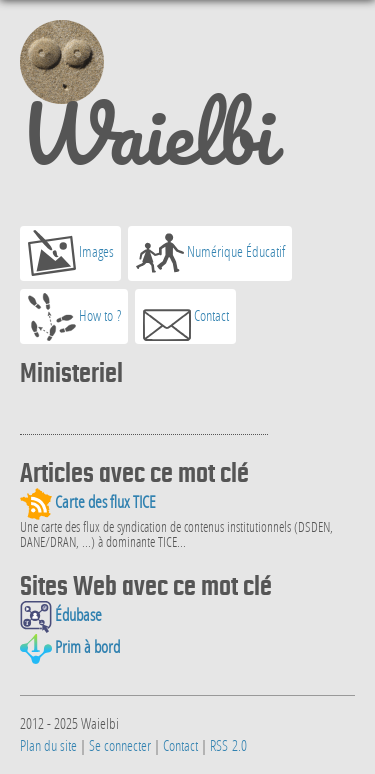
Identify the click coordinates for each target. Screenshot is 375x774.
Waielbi (147, 104)
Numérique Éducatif (210, 253)
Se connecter (120, 745)
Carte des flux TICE (88, 502)
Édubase (61, 615)
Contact (186, 317)
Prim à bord (70, 647)
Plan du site (48, 745)
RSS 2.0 (228, 745)
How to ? (74, 317)
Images (71, 253)
